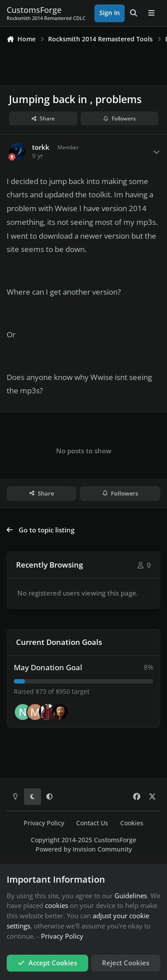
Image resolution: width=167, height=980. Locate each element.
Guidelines (131, 896)
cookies (57, 905)
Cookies (132, 823)
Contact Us (92, 823)
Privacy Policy (44, 823)
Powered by (84, 849)
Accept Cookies (47, 963)
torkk (41, 147)
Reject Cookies (126, 963)
